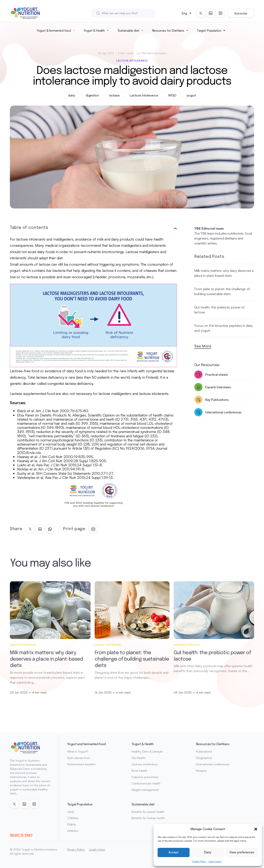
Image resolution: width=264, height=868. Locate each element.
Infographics (204, 758)
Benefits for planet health (148, 812)
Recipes (201, 771)
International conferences (213, 764)
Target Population (209, 31)
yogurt (191, 95)
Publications (204, 751)
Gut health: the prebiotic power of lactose (219, 310)
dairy (72, 95)
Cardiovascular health (146, 783)
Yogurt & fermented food (54, 31)
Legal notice (215, 861)
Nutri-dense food (79, 758)
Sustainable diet (128, 31)
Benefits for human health (148, 818)
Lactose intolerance (132, 61)
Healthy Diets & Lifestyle (147, 751)
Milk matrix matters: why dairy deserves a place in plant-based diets (224, 273)
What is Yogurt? (78, 751)
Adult (71, 812)
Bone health (139, 771)
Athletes (73, 831)
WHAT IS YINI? (21, 835)
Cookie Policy (199, 861)
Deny (208, 852)
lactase (114, 95)
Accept (174, 852)
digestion (92, 95)
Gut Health (139, 758)
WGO (172, 95)
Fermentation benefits (81, 764)
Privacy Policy (76, 849)
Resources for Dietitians (168, 31)
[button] (256, 829)
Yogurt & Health (94, 31)
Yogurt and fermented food (87, 744)
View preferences (242, 852)
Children (73, 818)
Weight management (145, 790)
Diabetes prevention (145, 777)
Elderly (72, 824)
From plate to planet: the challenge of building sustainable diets (222, 291)
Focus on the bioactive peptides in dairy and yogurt (224, 328)
